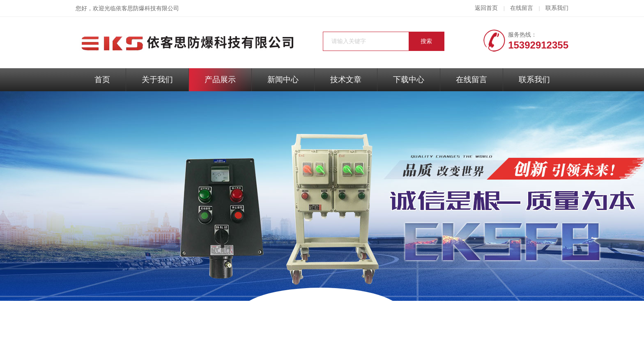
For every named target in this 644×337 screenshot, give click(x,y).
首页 (102, 80)
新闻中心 (283, 80)
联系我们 (557, 8)
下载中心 (409, 80)
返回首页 (486, 8)
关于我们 (157, 80)
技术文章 (346, 80)
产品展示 (220, 80)
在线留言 (522, 8)
